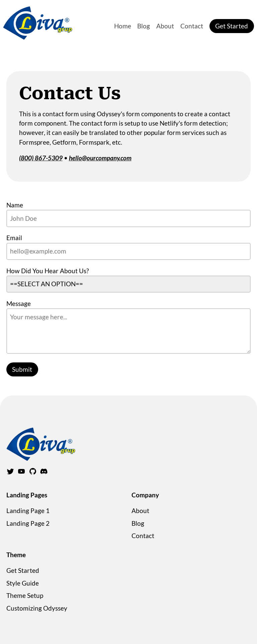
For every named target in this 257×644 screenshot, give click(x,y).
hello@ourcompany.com (100, 158)
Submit (22, 369)
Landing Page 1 (28, 511)
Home (123, 26)
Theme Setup (25, 595)
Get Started (232, 26)
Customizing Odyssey (37, 608)
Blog (144, 26)
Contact (192, 26)
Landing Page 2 (28, 523)
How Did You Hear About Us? (48, 271)
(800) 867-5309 (41, 158)
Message (19, 303)
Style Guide (23, 583)
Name (15, 205)
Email (14, 238)
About (165, 26)
